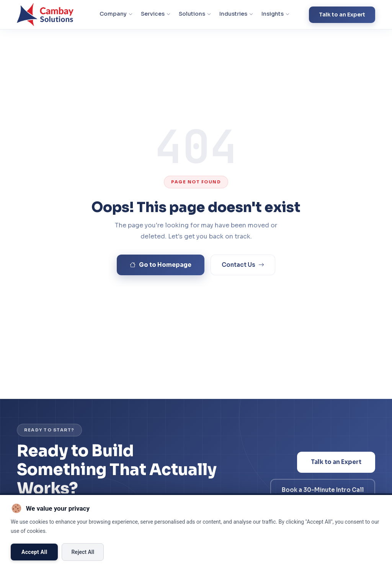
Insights (275, 14)
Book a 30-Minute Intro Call (323, 490)
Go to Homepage (161, 265)
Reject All (83, 552)
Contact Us (243, 265)
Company (116, 14)
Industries (236, 14)
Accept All (34, 552)
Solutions (195, 14)
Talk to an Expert (342, 15)
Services (156, 14)
